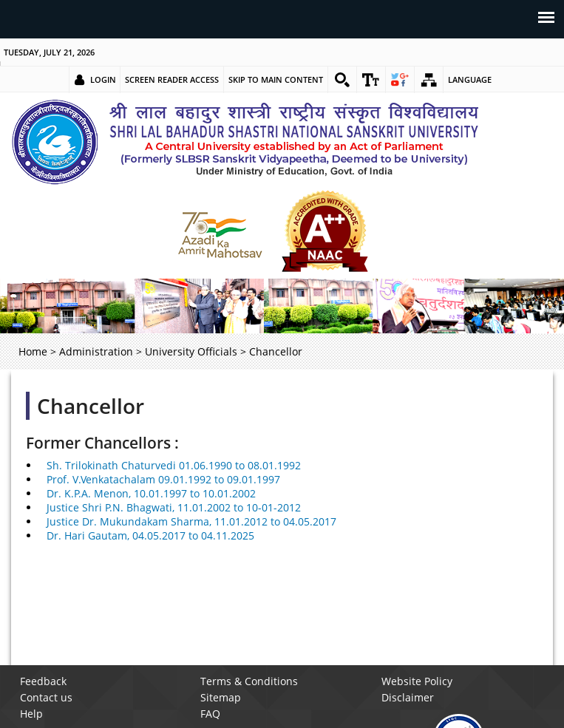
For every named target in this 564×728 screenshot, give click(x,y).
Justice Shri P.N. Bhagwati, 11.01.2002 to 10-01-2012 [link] (174, 507)
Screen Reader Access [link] (172, 79)
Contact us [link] (46, 697)
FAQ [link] (210, 714)
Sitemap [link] (221, 697)
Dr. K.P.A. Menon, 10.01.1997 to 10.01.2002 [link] (151, 493)
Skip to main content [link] (276, 79)
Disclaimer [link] (408, 697)
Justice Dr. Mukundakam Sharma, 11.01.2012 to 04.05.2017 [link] (191, 521)
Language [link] (470, 79)
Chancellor (91, 406)
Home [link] (33, 351)
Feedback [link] (43, 681)
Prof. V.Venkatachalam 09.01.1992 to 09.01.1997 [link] (163, 479)
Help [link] (31, 714)
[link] (342, 80)
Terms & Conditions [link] (249, 681)
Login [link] (103, 79)
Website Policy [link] (417, 681)
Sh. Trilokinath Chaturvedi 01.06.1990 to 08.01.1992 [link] (174, 465)
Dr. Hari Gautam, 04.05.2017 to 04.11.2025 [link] (150, 535)
